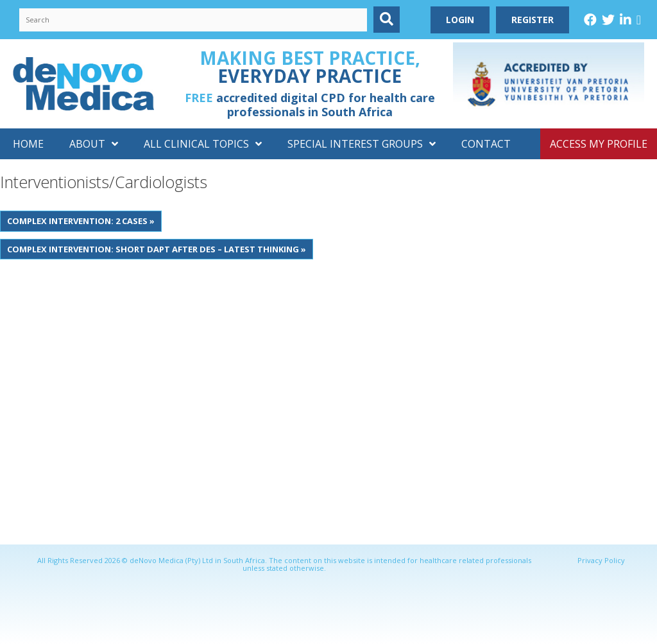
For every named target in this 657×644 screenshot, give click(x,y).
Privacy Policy (601, 560)
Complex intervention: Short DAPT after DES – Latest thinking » (157, 249)
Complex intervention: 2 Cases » (81, 221)
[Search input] (193, 20)
